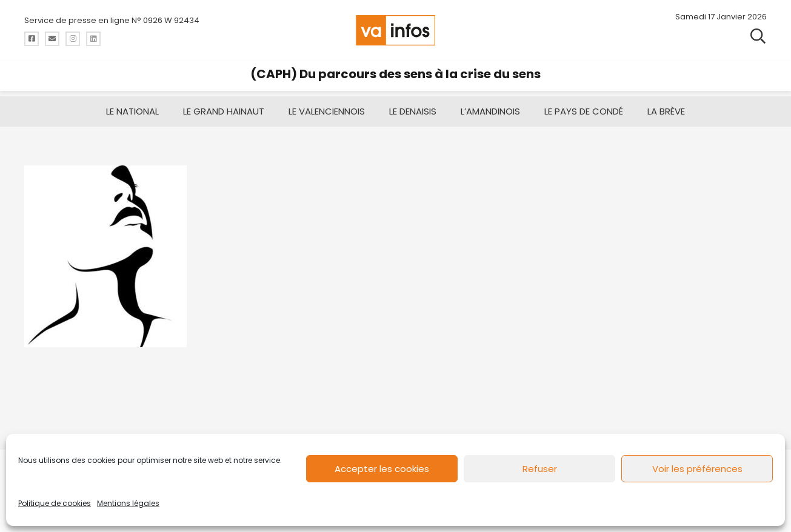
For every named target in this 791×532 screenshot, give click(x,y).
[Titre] (32, 39)
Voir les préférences (697, 469)
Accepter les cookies (382, 469)
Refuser (540, 469)
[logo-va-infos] (396, 30)
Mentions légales (128, 503)
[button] (758, 36)
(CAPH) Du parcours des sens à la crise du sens (396, 74)
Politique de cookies (55, 503)
